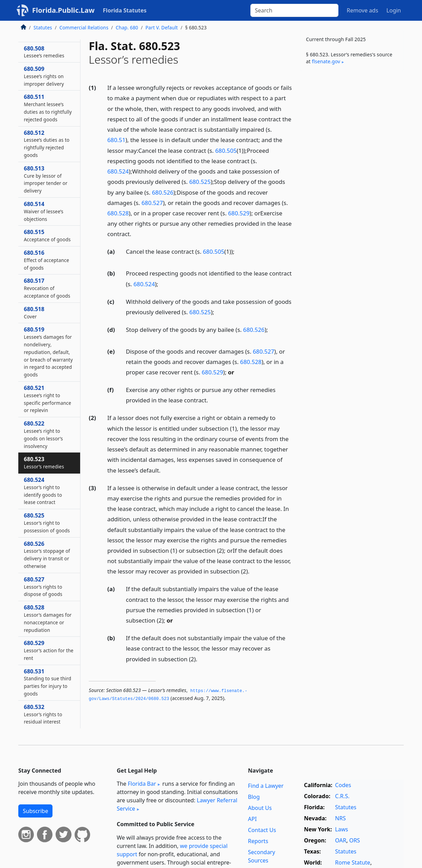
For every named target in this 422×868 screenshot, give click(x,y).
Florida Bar (142, 784)
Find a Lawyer (266, 786)
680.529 (239, 213)
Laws (342, 829)
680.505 (226, 151)
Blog (254, 797)
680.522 (43, 434)
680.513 (46, 179)
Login (394, 10)
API (252, 819)
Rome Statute (353, 862)
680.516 (46, 260)
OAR (341, 840)
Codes (343, 785)
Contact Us (262, 830)
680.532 (43, 714)
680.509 (44, 76)
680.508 (44, 52)
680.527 (152, 203)
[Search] (294, 10)
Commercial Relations (84, 27)
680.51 (117, 140)
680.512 (47, 144)
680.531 (47, 682)
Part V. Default (162, 27)
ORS (354, 840)
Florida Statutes (125, 10)
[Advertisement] (352, 185)
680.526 (163, 192)
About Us (260, 808)
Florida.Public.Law (63, 10)
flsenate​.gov (326, 61)
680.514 (44, 211)
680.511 (48, 108)
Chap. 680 (127, 27)
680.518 (34, 312)
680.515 (47, 235)
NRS (340, 818)
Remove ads (362, 10)
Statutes (43, 27)
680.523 (44, 463)
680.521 (47, 399)
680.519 (48, 352)
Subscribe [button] (35, 811)
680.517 (47, 288)
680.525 (200, 182)
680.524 (118, 171)
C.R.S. (342, 796)
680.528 (118, 213)
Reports (258, 841)
